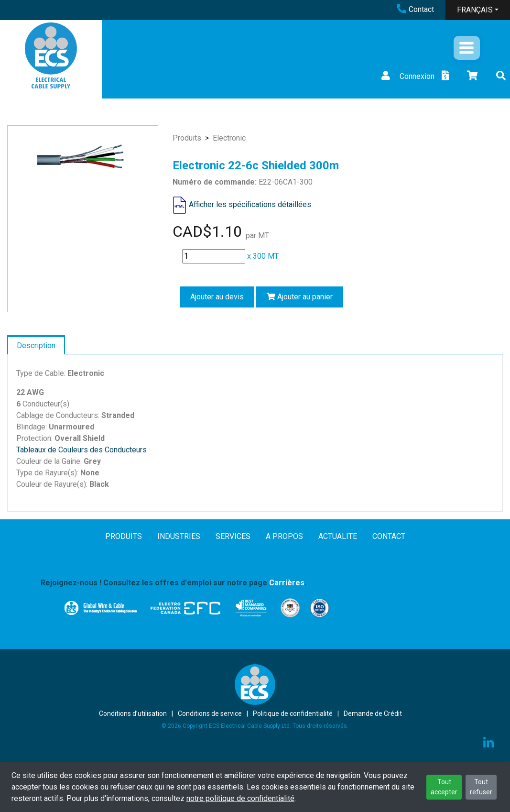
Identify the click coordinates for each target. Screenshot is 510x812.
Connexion (407, 76)
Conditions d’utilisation (133, 713)
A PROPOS (284, 536)
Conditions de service (210, 713)
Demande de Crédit (373, 713)
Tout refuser (481, 787)
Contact (415, 9)
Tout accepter (444, 787)
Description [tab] (36, 346)
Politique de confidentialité (293, 713)
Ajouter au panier (300, 297)
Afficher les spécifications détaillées (250, 204)
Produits (187, 138)
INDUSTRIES (179, 536)
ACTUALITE (338, 536)
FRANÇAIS (475, 10)
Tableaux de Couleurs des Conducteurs (81, 450)
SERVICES (233, 536)
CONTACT (389, 536)
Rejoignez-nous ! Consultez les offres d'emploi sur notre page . (174, 583)
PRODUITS (124, 536)
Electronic (229, 138)
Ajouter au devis (217, 297)
